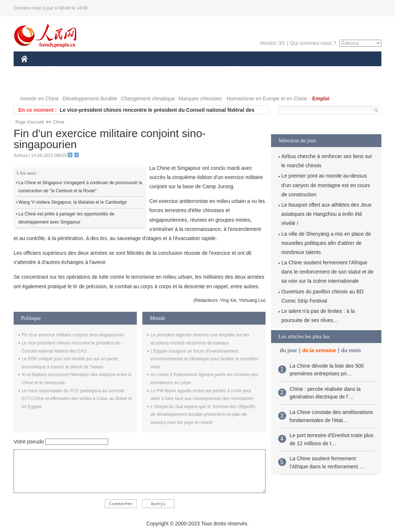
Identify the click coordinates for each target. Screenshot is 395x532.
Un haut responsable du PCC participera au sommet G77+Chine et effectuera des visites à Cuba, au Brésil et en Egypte (77, 399)
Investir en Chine (40, 99)
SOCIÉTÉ (228, 69)
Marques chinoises (200, 99)
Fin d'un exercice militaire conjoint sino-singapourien (73, 335)
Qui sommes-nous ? (313, 43)
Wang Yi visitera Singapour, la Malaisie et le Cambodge (72, 202)
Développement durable (90, 99)
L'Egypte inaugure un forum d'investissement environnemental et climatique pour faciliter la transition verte (204, 359)
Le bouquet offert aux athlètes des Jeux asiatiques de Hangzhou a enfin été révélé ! (326, 214)
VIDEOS (66, 84)
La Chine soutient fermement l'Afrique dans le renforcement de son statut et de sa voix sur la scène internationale (328, 272)
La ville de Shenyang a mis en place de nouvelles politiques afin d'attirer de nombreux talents (326, 243)
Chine (59, 122)
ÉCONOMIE (65, 69)
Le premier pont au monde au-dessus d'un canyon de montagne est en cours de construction (326, 185)
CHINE (34, 69)
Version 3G (272, 43)
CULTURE (195, 69)
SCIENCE (162, 69)
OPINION (356, 69)
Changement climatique (148, 99)
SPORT (290, 69)
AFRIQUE (130, 69)
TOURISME (321, 69)
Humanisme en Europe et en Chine (267, 99)
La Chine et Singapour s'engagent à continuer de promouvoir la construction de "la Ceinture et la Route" (80, 187)
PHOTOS (36, 84)
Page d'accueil (30, 122)
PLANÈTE (261, 69)
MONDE (99, 69)
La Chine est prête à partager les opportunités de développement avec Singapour (66, 218)
